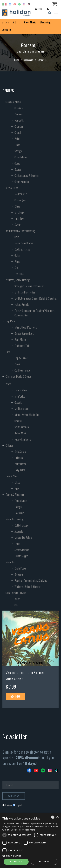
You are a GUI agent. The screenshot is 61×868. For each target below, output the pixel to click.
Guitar (17, 255)
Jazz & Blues (12, 188)
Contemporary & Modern (27, 176)
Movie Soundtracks (24, 243)
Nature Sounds (22, 304)
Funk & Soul (11, 476)
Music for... (11, 562)
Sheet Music (30, 22)
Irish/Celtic (20, 396)
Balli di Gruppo (21, 525)
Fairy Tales (20, 470)
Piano (17, 145)
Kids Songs (20, 452)
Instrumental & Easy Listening (20, 231)
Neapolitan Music (23, 439)
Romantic (19, 120)
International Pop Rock (26, 327)
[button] (30, 856)
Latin (8, 352)
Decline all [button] (44, 862)
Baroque (19, 114)
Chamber (19, 126)
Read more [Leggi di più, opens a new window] (30, 830)
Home (17, 60)
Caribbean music (22, 370)
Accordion (19, 531)
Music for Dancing (15, 519)
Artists (16, 22)
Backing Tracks (22, 249)
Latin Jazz (19, 218)
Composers (28, 60)
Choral (18, 133)
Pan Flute (19, 274)
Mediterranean (21, 409)
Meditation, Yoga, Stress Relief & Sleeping (36, 298)
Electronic (19, 513)
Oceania (18, 402)
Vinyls (17, 599)
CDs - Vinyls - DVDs (16, 593)
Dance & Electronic (15, 495)
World (8, 384)
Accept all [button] (16, 862)
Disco (17, 482)
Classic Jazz (20, 200)
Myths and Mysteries (25, 292)
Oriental (18, 421)
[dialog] (30, 841)
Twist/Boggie (21, 556)
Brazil (17, 364)
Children (9, 445)
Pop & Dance (21, 358)
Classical (19, 108)
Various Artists (14, 679)
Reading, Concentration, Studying (31, 580)
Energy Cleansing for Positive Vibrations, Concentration (35, 313)
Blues (17, 206)
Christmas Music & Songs (18, 376)
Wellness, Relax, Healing (18, 280)
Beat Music (20, 340)
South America (22, 427)
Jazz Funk (19, 212)
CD (16, 605)
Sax (16, 268)
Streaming (45, 22)
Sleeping (19, 574)
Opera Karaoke (22, 182)
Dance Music (21, 501)
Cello (17, 237)
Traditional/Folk (22, 346)
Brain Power (21, 568)
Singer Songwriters (24, 333)
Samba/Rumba (22, 550)
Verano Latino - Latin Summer (25, 672)
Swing (18, 225)
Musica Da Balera (23, 538)
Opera (17, 163)
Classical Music (13, 102)
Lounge (18, 507)
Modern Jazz (21, 194)
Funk (17, 488)
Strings (18, 151)
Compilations (21, 157)
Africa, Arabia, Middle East (27, 415)
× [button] (57, 817)
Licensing (6, 30)
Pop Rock (10, 321)
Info (15, 696)
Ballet (17, 139)
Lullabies (19, 458)
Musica (5, 22)
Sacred (18, 169)
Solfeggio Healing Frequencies (29, 286)
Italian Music (21, 433)
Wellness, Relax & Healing (27, 587)
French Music (21, 390)
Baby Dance (20, 464)
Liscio (17, 544)
